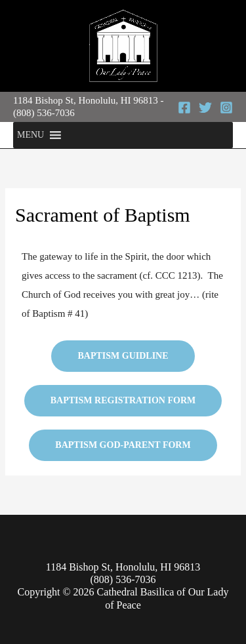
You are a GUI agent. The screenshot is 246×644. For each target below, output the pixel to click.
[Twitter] (205, 108)
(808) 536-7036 (44, 113)
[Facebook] (184, 108)
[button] (31, 135)
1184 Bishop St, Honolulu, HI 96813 (86, 100)
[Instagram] (226, 108)
